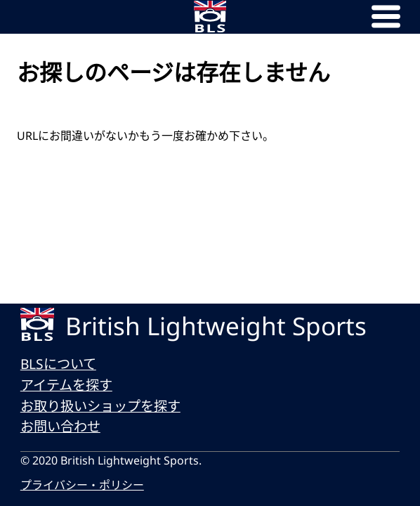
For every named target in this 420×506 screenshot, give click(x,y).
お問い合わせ (60, 426)
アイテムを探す (66, 385)
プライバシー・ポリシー (82, 485)
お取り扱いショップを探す (100, 406)
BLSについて (58, 364)
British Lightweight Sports (216, 326)
